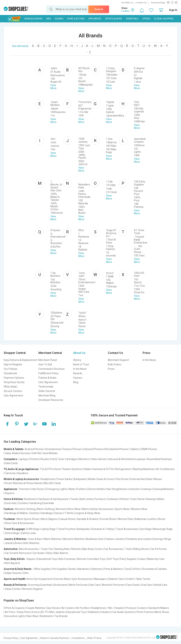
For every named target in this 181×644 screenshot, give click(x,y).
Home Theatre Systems (68, 469)
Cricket (130, 579)
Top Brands (61, 616)
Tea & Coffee (132, 569)
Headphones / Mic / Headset (108, 608)
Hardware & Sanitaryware (53, 499)
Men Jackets (57, 612)
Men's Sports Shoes (28, 519)
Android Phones (34, 449)
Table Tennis (143, 579)
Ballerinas (140, 519)
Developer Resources (51, 400)
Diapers (31, 559)
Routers (45, 459)
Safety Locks (28, 533)
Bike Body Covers (92, 549)
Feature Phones (72, 449)
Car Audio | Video (43, 553)
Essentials (132, 19)
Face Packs (133, 585)
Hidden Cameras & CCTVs (99, 469)
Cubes (142, 559)
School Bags (12, 533)
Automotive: (11, 549)
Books (72, 569)
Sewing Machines (164, 489)
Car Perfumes (159, 549)
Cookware (113, 499)
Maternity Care (156, 559)
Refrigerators (123, 469)
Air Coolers (68, 608)
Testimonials (46, 387)
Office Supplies (42, 569)
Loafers (152, 519)
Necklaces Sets (95, 539)
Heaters (106, 612)
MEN (49, 19)
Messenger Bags (163, 529)
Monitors (84, 459)
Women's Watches (74, 539)
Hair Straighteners (117, 489)
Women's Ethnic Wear (68, 509)
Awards (78, 373)
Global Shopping (164, 19)
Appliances (95, 19)
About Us (79, 353)
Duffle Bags (33, 529)
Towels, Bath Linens (82, 499)
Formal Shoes (108, 519)
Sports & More (114, 19)
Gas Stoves (53, 608)
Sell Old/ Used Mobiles (45, 453)
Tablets (134, 449)
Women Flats (125, 519)
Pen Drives (122, 479)
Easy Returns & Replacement (21, 360)
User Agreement (13, 395)
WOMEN (59, 19)
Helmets (76, 549)
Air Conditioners (165, 469)
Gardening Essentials (42, 503)
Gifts (26, 573)
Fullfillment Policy (48, 373)
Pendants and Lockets (139, 539)
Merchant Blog (47, 395)
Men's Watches (53, 539)
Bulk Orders (115, 364)
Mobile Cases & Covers (101, 479)
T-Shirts (69, 513)
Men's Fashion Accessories (98, 509)
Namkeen (83, 569)
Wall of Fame (94, 638)
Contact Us (141, 3)
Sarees (58, 513)
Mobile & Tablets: (14, 449)
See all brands (20, 46)
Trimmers (24, 489)
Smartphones (53, 449)
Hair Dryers (38, 489)
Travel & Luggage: (15, 529)
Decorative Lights (15, 616)
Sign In (173, 10)
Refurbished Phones (116, 449)
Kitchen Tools (128, 499)
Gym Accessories (82, 579)
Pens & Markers (113, 569)
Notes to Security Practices (55, 638)
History (77, 360)
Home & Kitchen (76, 19)
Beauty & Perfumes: (16, 585)
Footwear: (10, 519)
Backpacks (80, 479)
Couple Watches (36, 608)
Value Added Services (18, 453)
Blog (76, 382)
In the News (80, 369)
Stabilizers (94, 612)
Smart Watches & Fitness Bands (23, 483)
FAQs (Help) (11, 387)
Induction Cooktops (140, 489)
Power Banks (64, 479)
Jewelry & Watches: (15, 539)
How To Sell (45, 364)
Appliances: (11, 489)
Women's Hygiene (32, 589)
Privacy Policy (11, 638)
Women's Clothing (25, 509)
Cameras (10, 473)
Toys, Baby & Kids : (15, 559)
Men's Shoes (162, 612)
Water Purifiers (77, 489)
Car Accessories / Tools (118, 549)
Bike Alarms (61, 553)
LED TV (44, 612)
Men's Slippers (49, 519)
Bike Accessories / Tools (33, 549)
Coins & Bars (35, 539)
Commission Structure (52, 369)
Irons (35, 612)
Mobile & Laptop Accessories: (22, 479)
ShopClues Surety (14, 382)
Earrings (158, 539)
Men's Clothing (46, 509)
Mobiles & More (34, 19)
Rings (168, 539)
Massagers (100, 579)
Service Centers (13, 391)
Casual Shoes (67, 519)
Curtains (23, 503)
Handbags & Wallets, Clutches (22, 513)
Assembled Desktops (159, 459)
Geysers (10, 493)
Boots (162, 519)
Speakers (23, 473)
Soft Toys (112, 559)
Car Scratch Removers (18, 553)
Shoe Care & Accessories (19, 523)
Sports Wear (122, 509)
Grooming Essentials (40, 585)
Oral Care (147, 585)
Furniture (100, 499)
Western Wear (139, 509)
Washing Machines (144, 469)
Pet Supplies (60, 569)
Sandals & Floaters (88, 519)
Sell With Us (127, 3)
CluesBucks (10, 373)
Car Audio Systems (124, 612)
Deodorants (60, 585)
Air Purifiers (83, 608)
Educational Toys (47, 559)
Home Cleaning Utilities (151, 499)
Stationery (97, 569)
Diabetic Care (116, 579)
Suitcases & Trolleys (103, 529)
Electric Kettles (96, 489)
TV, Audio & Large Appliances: (22, 469)
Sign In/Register (13, 364)
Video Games (98, 459)
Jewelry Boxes (13, 543)
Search (99, 9)
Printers (34, 459)
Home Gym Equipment (39, 579)
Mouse (158, 479)
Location (125, 11)
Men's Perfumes (78, 585)
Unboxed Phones (93, 449)
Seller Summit (47, 391)
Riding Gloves (141, 549)
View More (53, 87)
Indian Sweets (13, 573)
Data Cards (11, 463)
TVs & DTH (46, 469)
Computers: (11, 459)
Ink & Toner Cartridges (64, 459)
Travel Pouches (66, 529)
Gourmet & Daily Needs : (18, 569)
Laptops (23, 459)
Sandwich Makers (159, 608)
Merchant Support (118, 360)
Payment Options (14, 378)
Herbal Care (160, 585)
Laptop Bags (48, 529)
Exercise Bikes (62, 579)
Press (111, 369)
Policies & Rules (47, 378)
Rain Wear (33, 616)
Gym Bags (146, 529)
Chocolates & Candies (154, 569)
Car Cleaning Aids (59, 549)
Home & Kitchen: (14, 499)
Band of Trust (81, 364)
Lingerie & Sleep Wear (88, 513)
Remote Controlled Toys (91, 559)
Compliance (78, 638)
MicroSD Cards (52, 483)
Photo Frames (145, 612)
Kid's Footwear (67, 559)
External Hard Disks (141, 479)
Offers (146, 19)
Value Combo (13, 589)
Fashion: (9, 509)
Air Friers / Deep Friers (18, 612)
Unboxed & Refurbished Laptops (127, 459)
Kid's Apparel (12, 563)
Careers (78, 378)
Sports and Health (14, 579)
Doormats (11, 503)
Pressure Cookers (136, 608)
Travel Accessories (127, 529)
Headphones (48, 479)
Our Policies (11, 369)
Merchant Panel (48, 360)
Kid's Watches (31, 543)
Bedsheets (30, 499)
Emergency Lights (56, 489)
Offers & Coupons (14, 608)
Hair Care (95, 585)
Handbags (47, 513)
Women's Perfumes (113, 585)
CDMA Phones (149, 449)
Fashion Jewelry (115, 539)
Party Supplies (128, 559)
